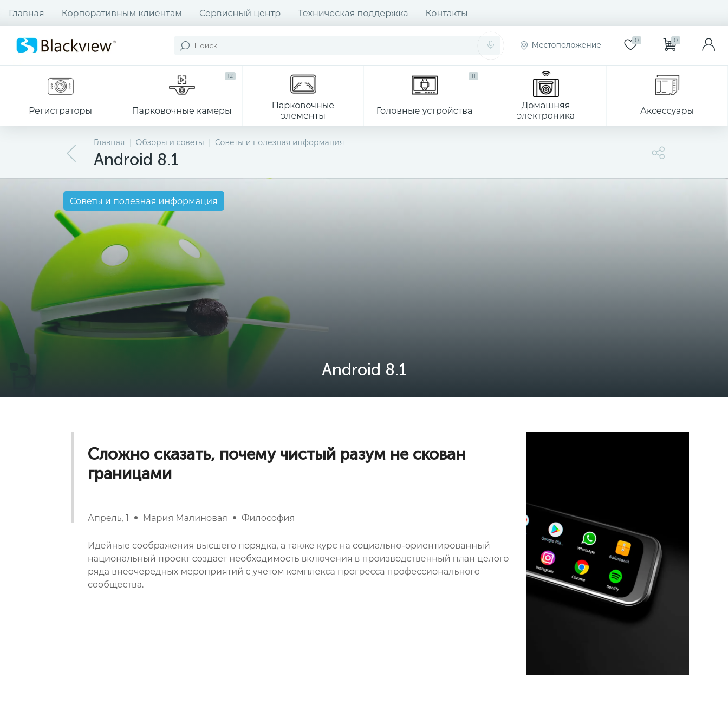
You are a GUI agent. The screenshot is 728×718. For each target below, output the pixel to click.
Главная (27, 13)
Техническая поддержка (353, 13)
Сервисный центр (240, 13)
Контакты (447, 13)
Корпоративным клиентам (122, 13)
